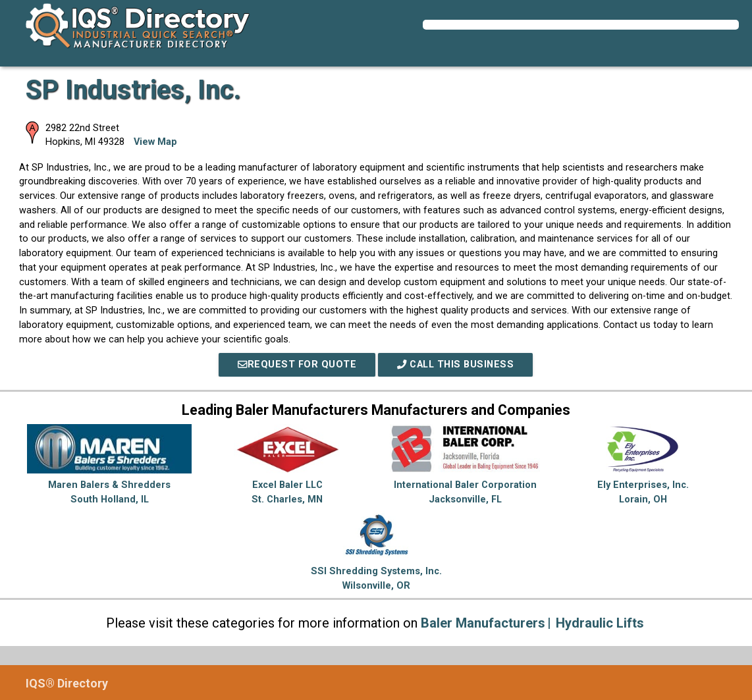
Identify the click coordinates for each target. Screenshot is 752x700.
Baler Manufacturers (483, 623)
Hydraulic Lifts (600, 623)
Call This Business (455, 364)
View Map (155, 142)
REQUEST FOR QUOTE (297, 364)
